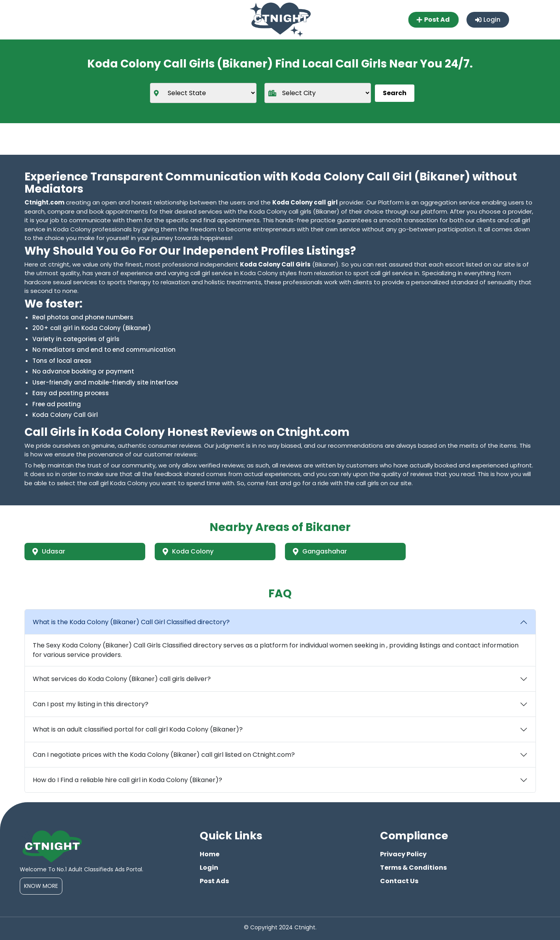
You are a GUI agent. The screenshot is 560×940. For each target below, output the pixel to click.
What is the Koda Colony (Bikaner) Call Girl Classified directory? (131, 622)
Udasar (49, 551)
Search (395, 93)
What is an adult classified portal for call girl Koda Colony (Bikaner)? (138, 729)
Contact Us (399, 881)
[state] (203, 93)
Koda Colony (188, 551)
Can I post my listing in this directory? (91, 704)
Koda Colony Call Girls (275, 264)
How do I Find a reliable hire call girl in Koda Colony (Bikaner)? (127, 780)
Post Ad (434, 20)
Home (210, 854)
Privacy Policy (403, 854)
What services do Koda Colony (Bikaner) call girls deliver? (122, 679)
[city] (318, 93)
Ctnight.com (44, 202)
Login (488, 20)
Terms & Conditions (413, 868)
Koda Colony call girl (305, 202)
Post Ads (214, 881)
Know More (41, 886)
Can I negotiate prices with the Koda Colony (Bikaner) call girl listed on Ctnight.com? (164, 755)
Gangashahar (320, 551)
